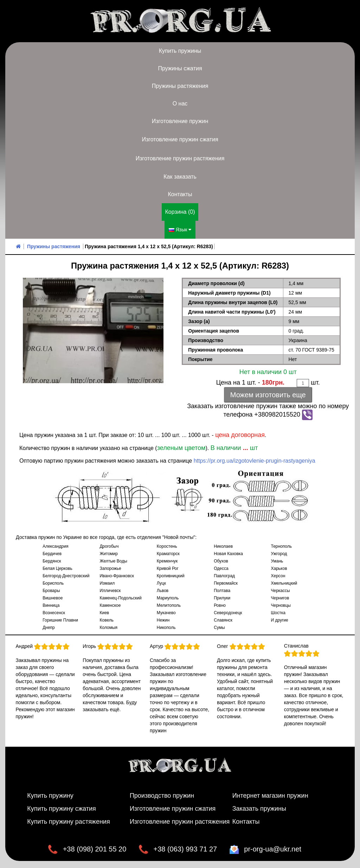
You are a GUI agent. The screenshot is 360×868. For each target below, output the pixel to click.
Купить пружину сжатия (62, 809)
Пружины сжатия (180, 68)
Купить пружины (180, 51)
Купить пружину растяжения (69, 822)
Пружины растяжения (180, 86)
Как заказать (180, 177)
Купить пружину (50, 796)
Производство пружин (162, 796)
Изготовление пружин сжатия (180, 139)
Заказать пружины (259, 809)
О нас (180, 104)
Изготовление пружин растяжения (180, 158)
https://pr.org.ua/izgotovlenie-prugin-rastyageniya (255, 461)
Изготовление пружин (180, 121)
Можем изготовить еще (268, 395)
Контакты (180, 194)
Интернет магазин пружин (270, 796)
